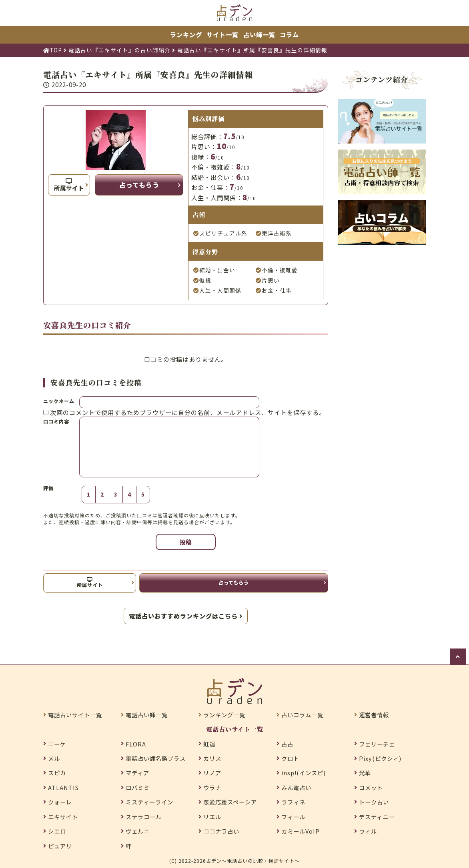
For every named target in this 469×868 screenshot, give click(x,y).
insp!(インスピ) (304, 773)
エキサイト (63, 817)
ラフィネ (293, 802)
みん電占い (296, 788)
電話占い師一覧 (147, 715)
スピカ (57, 773)
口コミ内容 (56, 421)
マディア (137, 773)
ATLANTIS (63, 788)
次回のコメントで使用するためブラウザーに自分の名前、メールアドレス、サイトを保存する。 (188, 412)
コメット (371, 788)
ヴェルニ (138, 831)
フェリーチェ (377, 744)
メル (54, 758)
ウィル (368, 831)
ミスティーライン (149, 802)
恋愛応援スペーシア (230, 802)
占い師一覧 (259, 34)
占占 (287, 744)
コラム (289, 34)
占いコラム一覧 (302, 715)
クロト (290, 758)
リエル (212, 817)
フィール (293, 817)
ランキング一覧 (224, 715)
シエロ (57, 831)
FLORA (136, 744)
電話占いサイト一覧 (75, 715)
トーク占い (374, 802)
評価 (48, 488)
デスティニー (377, 817)
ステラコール (144, 817)
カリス (212, 758)
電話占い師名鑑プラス (156, 758)
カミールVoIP (301, 831)
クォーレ (60, 802)
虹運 (209, 744)
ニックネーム (59, 401)
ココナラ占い (221, 831)
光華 (365, 773)
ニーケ (57, 744)
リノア (212, 773)
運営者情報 (374, 715)
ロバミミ (138, 788)
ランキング (186, 34)
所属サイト (69, 185)
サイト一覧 (222, 34)
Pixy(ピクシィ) (380, 758)
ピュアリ (60, 846)
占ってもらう (139, 185)
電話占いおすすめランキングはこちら (186, 616)
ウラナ (212, 788)
